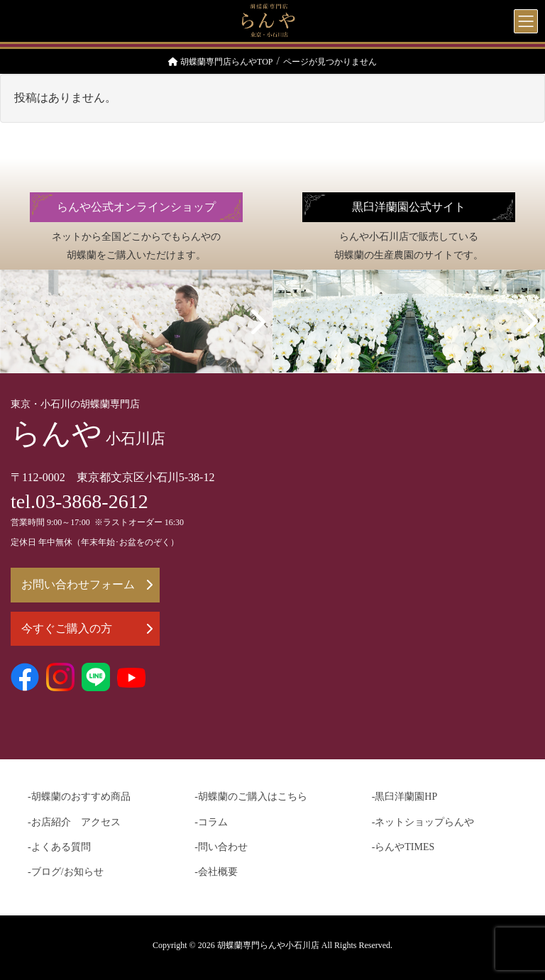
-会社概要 (216, 872)
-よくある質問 (59, 847)
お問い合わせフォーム (87, 584)
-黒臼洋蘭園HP (405, 797)
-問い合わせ (221, 847)
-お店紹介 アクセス (74, 822)
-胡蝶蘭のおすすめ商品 (79, 797)
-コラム (211, 822)
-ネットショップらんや (423, 822)
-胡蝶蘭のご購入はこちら (251, 797)
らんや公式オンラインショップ (136, 207)
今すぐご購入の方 (87, 628)
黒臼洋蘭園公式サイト (409, 207)
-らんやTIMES (403, 847)
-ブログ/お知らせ (66, 872)
